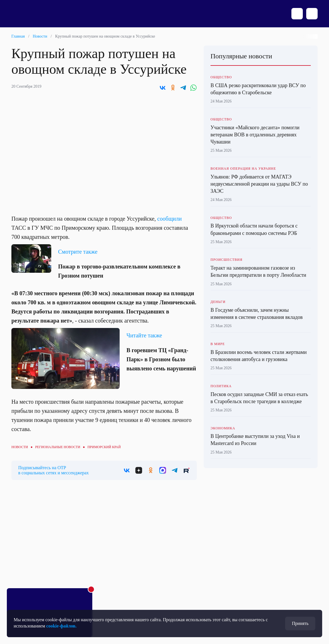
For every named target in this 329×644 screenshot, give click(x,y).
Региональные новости (58, 447)
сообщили (169, 219)
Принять (300, 623)
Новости (40, 36)
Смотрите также (78, 252)
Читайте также (144, 335)
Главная (18, 36)
